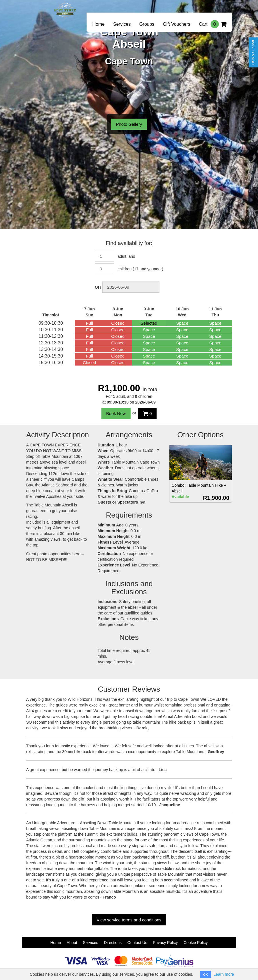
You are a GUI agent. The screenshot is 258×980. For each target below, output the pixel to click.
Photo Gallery (129, 124)
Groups (147, 24)
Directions (113, 943)
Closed (118, 323)
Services (122, 24)
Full (89, 323)
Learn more (224, 974)
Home (98, 24)
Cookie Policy (196, 943)
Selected (149, 323)
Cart (213, 24)
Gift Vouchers (177, 24)
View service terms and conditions (129, 920)
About (72, 943)
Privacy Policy (165, 943)
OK (206, 975)
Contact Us (137, 943)
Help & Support (253, 52)
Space (182, 323)
